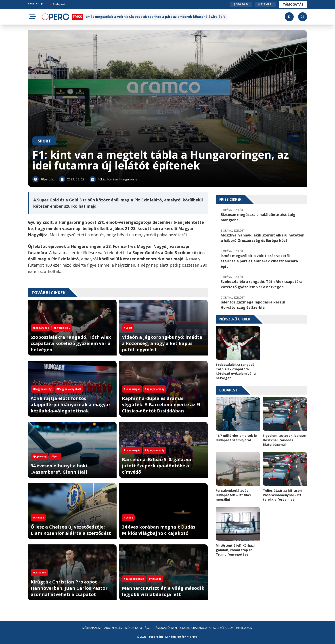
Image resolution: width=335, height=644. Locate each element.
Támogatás (293, 4)
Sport (44, 141)
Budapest (58, 4)
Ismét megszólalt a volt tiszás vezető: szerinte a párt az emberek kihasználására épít (155, 17)
